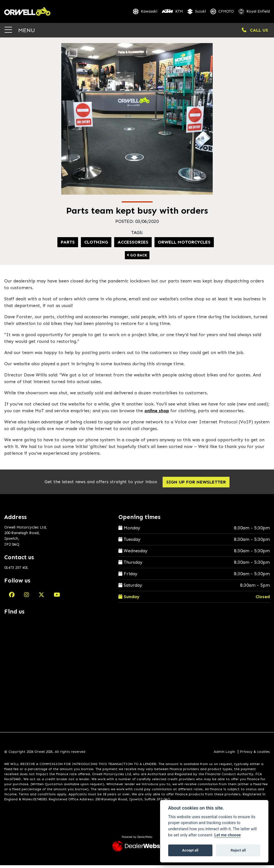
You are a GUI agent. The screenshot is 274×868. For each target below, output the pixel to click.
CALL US (255, 33)
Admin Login (224, 755)
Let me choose (228, 835)
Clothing (96, 245)
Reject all (238, 850)
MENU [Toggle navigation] (20, 33)
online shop (157, 413)
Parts (68, 245)
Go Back (137, 258)
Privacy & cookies (255, 755)
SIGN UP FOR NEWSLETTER (197, 485)
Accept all (190, 850)
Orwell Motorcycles (184, 245)
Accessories (133, 245)
